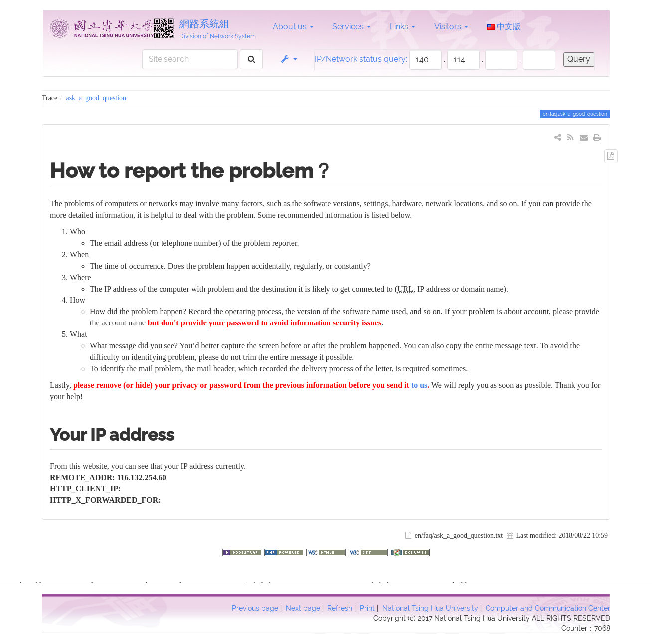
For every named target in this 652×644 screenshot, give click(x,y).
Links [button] (403, 27)
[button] (288, 59)
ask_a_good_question (96, 98)
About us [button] (293, 27)
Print (367, 608)
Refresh (340, 608)
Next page (303, 608)
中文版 (504, 27)
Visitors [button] (451, 27)
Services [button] (352, 27)
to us (419, 385)
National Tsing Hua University (430, 608)
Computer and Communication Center (548, 608)
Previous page (255, 608)
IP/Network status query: (361, 59)
